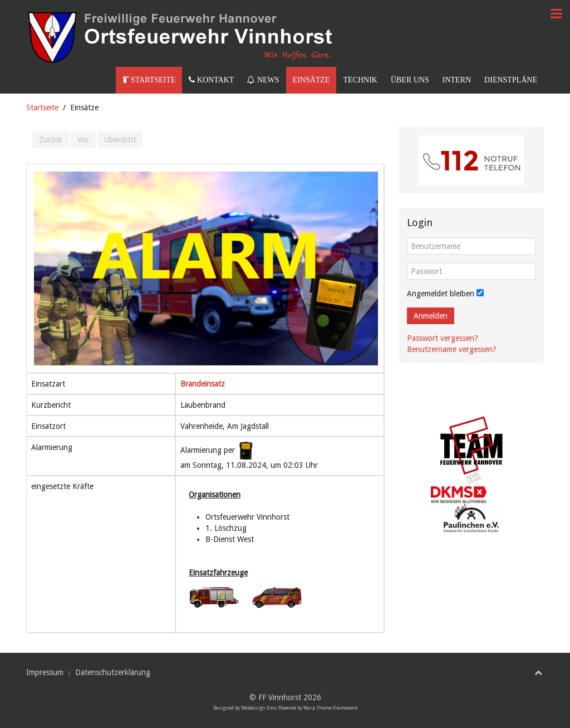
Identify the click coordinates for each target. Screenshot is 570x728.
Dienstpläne (511, 80)
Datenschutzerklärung (113, 672)
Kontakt (211, 80)
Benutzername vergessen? (452, 349)
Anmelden (431, 316)
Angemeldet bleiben (441, 294)
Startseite (149, 80)
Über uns (410, 80)
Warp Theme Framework (330, 708)
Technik (360, 80)
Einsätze (311, 80)
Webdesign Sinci (259, 708)
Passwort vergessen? (443, 338)
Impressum (45, 672)
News (263, 80)
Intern (457, 80)
